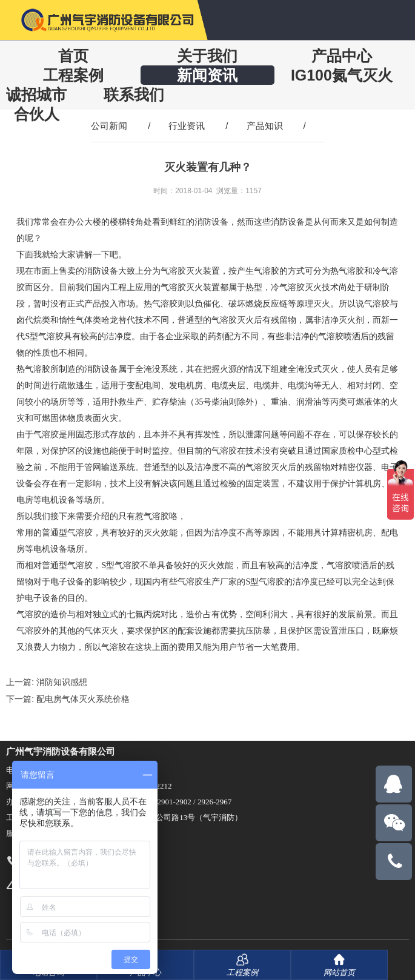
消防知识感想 (62, 682)
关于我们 (207, 56)
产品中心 (342, 56)
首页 (73, 56)
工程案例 (73, 75)
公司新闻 (109, 126)
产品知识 (265, 126)
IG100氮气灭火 (342, 75)
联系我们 (134, 94)
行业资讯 (187, 126)
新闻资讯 (207, 75)
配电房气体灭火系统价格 (83, 699)
